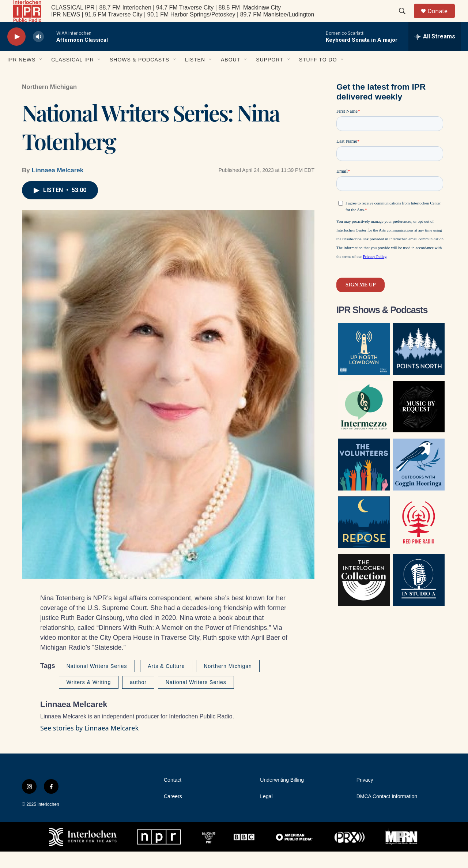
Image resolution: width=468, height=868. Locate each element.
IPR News (21, 76)
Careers (173, 813)
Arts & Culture (166, 683)
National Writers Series (97, 683)
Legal (266, 813)
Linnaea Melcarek (57, 187)
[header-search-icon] (405, 19)
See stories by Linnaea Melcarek (89, 744)
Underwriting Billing (282, 796)
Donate (442, 19)
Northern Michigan (49, 103)
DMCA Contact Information (387, 813)
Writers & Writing (89, 699)
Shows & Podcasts (139, 76)
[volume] (38, 53)
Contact (173, 796)
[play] (16, 53)
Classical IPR (73, 76)
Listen (195, 76)
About (231, 76)
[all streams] (435, 53)
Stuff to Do (318, 76)
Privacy (365, 796)
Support (269, 76)
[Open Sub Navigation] (41, 76)
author (138, 699)
